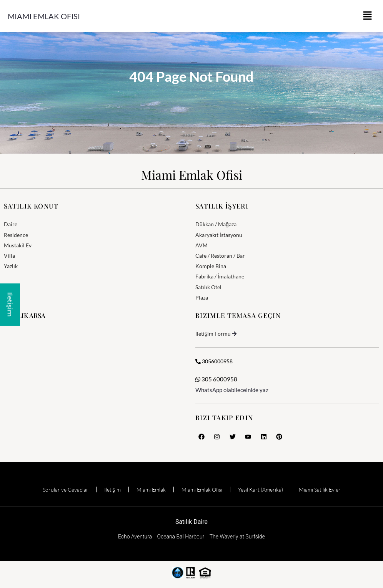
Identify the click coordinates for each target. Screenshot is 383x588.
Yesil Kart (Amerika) (261, 489)
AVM (201, 245)
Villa (9, 256)
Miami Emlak (151, 489)
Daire (11, 224)
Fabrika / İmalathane (220, 276)
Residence (16, 235)
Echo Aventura (135, 537)
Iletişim (112, 489)
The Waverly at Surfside (237, 537)
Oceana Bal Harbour (181, 537)
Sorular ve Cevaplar (66, 489)
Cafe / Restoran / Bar (220, 256)
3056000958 (214, 361)
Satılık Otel (208, 287)
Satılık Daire (191, 522)
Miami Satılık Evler (320, 489)
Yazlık (11, 266)
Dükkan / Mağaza (216, 224)
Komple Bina (211, 266)
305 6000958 (216, 379)
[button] (368, 16)
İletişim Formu (213, 334)
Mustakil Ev (18, 245)
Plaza (202, 297)
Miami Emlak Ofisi (44, 16)
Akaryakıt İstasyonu (219, 235)
